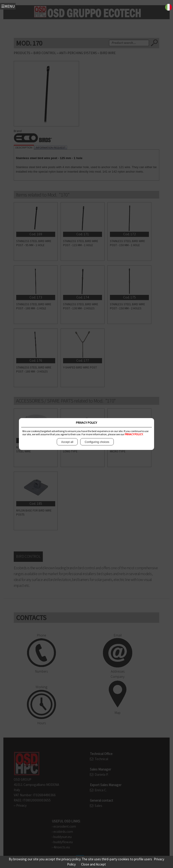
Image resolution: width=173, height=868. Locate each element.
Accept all (67, 442)
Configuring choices (97, 442)
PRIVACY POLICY (134, 434)
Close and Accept (93, 864)
